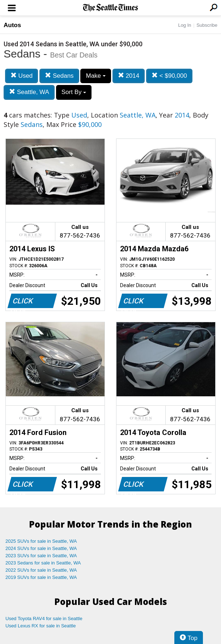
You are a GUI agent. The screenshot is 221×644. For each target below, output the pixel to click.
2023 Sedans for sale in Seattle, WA (43, 563)
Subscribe (207, 25)
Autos (12, 25)
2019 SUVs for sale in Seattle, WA (41, 577)
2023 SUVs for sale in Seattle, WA (41, 556)
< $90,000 (169, 76)
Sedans (59, 76)
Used (22, 76)
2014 (129, 76)
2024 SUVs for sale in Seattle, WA (41, 548)
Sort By (74, 92)
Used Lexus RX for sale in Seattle (41, 626)
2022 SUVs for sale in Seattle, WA (41, 570)
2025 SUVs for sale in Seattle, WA (41, 541)
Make (95, 76)
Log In (184, 25)
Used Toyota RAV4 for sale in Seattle (44, 619)
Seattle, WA (29, 92)
